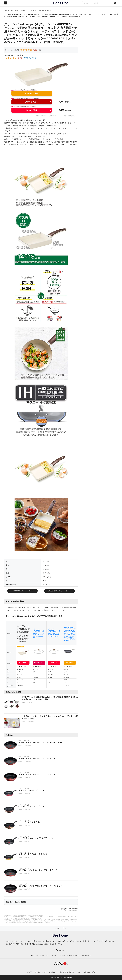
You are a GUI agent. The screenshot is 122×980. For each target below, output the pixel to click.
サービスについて (74, 956)
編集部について (87, 956)
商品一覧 (63, 956)
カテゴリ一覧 (34, 956)
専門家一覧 (45, 956)
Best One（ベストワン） (11, 10)
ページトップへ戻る (60, 928)
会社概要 (29, 972)
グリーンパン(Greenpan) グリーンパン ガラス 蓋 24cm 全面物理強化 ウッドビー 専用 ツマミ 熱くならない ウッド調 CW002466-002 (54, 633)
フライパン (33, 10)
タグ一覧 (54, 956)
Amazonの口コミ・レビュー (22, 591)
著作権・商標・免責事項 (67, 972)
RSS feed (62, 950)
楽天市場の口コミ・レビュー (60, 591)
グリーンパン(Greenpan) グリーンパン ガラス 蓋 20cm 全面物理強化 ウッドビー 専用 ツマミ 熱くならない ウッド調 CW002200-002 (39, 633)
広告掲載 (38, 972)
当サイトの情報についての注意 (86, 972)
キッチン (24, 10)
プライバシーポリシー (50, 972)
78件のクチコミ (30, 58)
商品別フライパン (44, 10)
